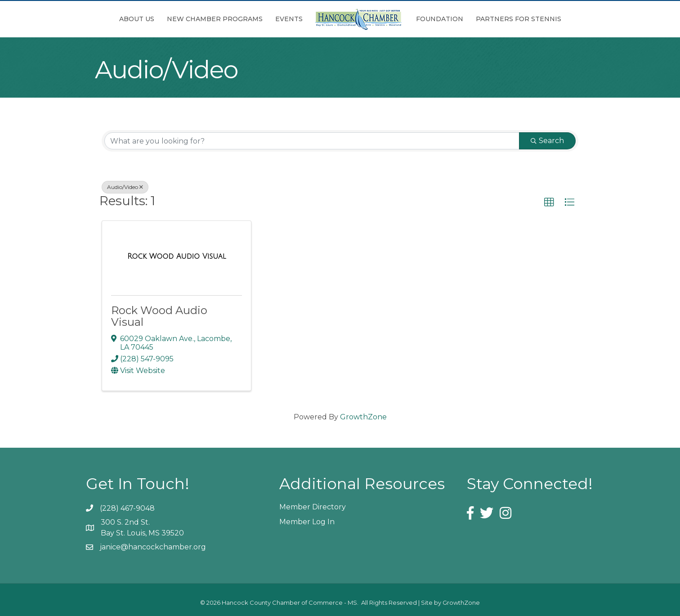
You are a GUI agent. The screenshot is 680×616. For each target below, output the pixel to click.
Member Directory (313, 507)
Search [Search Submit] (547, 141)
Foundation (440, 19)
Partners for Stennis (519, 19)
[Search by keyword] (312, 141)
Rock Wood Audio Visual (159, 316)
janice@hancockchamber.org (153, 547)
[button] (549, 202)
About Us (137, 19)
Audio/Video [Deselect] (125, 187)
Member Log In (307, 522)
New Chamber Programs (215, 19)
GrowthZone (363, 417)
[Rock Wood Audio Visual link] (177, 256)
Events (289, 19)
